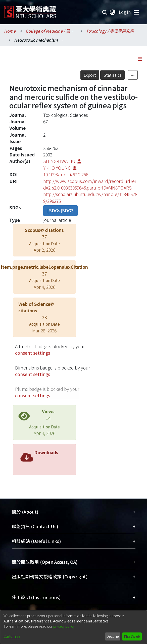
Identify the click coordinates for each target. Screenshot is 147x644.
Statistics (112, 75)
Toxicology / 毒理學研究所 (110, 31)
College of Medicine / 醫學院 (51, 31)
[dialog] (73, 627)
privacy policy (64, 626)
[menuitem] (113, 12)
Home (10, 31)
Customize (12, 636)
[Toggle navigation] (136, 12)
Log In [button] (125, 12)
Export (90, 75)
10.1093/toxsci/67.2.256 (66, 174)
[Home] (30, 10)
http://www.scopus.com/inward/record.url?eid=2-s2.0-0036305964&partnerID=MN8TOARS (89, 184)
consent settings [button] (33, 353)
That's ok (132, 636)
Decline (113, 636)
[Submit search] (105, 12)
